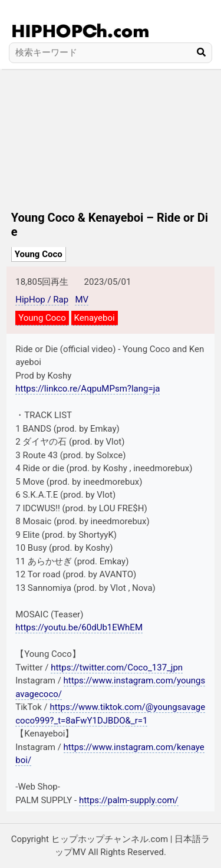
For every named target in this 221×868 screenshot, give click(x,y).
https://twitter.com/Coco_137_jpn (117, 668)
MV (82, 300)
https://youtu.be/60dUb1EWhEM (79, 627)
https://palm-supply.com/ (129, 800)
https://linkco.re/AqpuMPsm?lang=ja (88, 389)
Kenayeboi (95, 318)
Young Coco (39, 254)
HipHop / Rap (42, 300)
